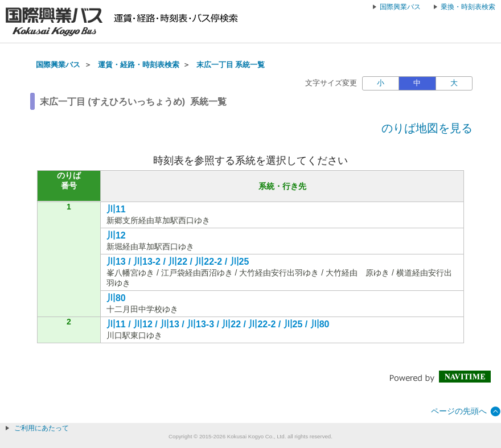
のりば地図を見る (427, 128)
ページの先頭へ (459, 411)
